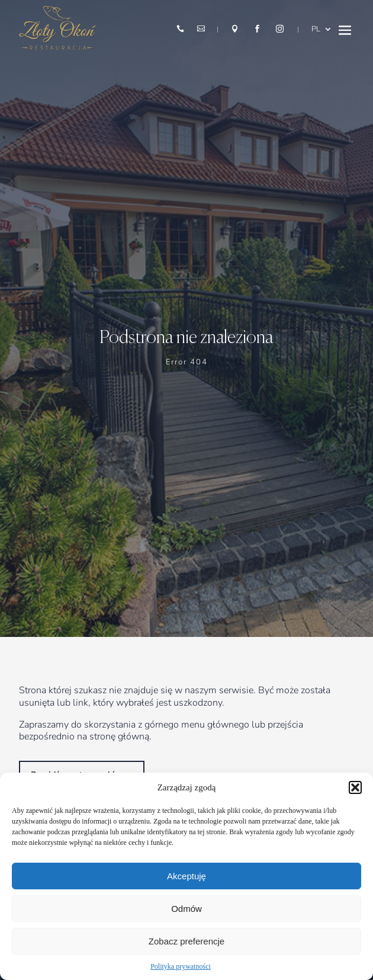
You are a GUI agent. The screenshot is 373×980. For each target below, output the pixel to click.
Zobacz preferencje (186, 941)
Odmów (186, 909)
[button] (355, 787)
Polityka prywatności (181, 966)
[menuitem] (322, 29)
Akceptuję (186, 876)
